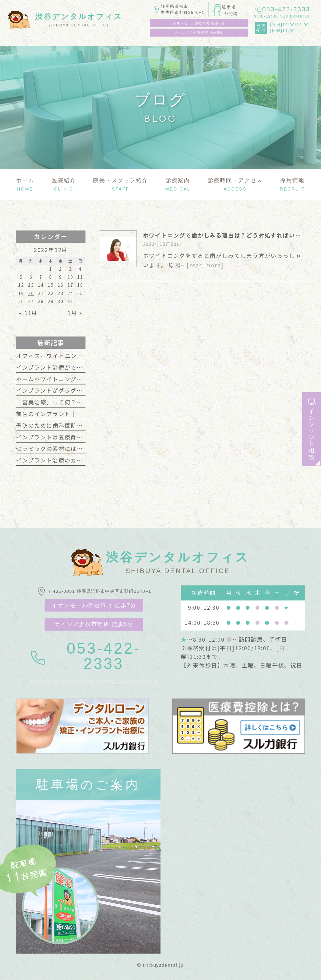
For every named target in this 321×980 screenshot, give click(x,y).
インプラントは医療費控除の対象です (68, 437)
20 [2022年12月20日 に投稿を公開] (31, 293)
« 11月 (28, 313)
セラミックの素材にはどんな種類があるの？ (77, 448)
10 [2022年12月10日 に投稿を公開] (70, 277)
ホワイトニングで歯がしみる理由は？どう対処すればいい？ (225, 235)
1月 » (75, 313)
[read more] (205, 265)
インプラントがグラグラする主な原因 (68, 390)
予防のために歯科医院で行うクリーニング (74, 425)
